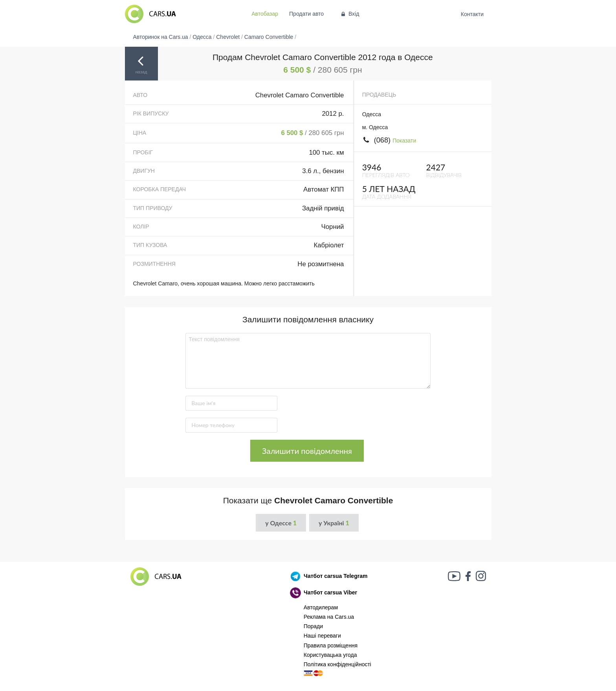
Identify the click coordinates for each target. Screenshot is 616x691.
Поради (313, 626)
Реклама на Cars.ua (329, 617)
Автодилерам (321, 607)
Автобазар (265, 14)
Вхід (349, 14)
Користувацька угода (330, 655)
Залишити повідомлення (307, 451)
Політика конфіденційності (337, 664)
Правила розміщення (331, 645)
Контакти (472, 14)
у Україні (334, 523)
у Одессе (281, 523)
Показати (404, 141)
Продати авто (306, 14)
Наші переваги (322, 636)
